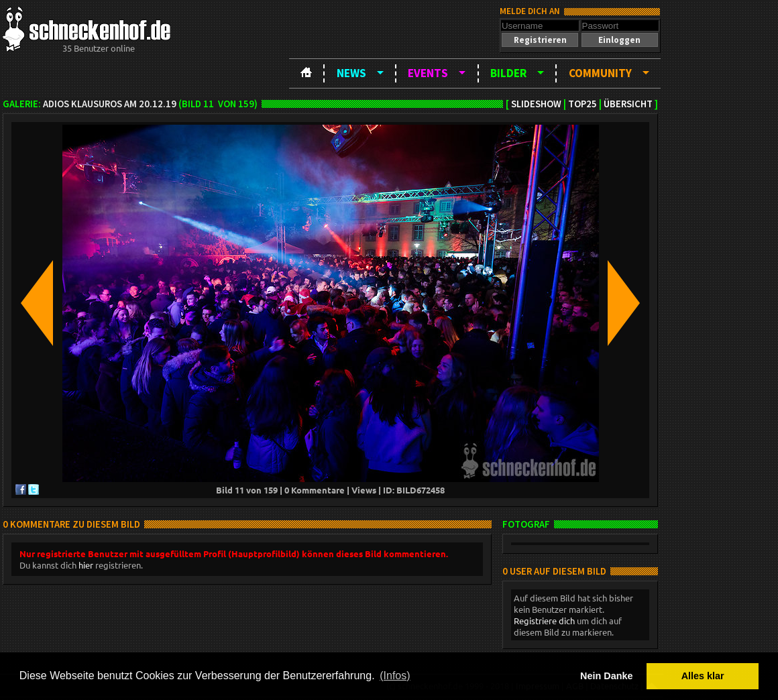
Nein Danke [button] (606, 676)
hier (86, 565)
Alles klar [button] (703, 676)
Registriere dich (544, 621)
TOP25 (582, 104)
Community (600, 73)
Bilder (508, 73)
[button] (540, 40)
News (351, 73)
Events (428, 73)
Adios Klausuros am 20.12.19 (110, 104)
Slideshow (536, 104)
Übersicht (628, 104)
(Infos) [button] (395, 676)
